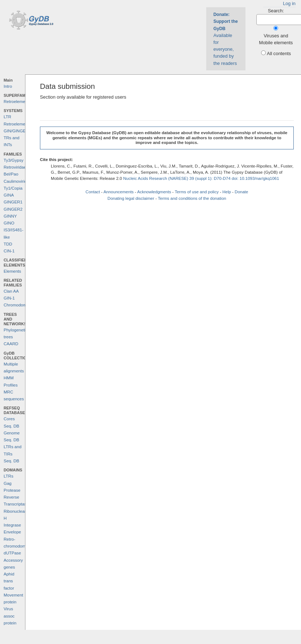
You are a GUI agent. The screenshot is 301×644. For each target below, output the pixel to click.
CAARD (11, 344)
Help (227, 192)
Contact (93, 192)
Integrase (12, 525)
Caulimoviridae (17, 181)
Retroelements (17, 102)
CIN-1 (9, 251)
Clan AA (11, 291)
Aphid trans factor (9, 581)
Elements (12, 271)
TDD (8, 244)
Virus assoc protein (10, 616)
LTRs (9, 476)
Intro (8, 86)
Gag (8, 483)
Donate (241, 192)
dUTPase (12, 553)
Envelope (12, 532)
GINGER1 (13, 202)
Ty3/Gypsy (13, 160)
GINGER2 (13, 209)
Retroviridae (15, 167)
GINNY (10, 216)
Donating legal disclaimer (131, 198)
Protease (12, 490)
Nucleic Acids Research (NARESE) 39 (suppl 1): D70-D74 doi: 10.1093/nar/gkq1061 (201, 178)
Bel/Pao (11, 174)
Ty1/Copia (13, 188)
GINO (9, 223)
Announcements (119, 192)
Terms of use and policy (197, 192)
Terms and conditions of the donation (192, 198)
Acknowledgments (154, 192)
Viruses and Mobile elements (276, 39)
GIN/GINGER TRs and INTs (16, 138)
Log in (289, 3)
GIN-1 (9, 298)
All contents (279, 53)
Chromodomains (19, 305)
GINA (9, 195)
